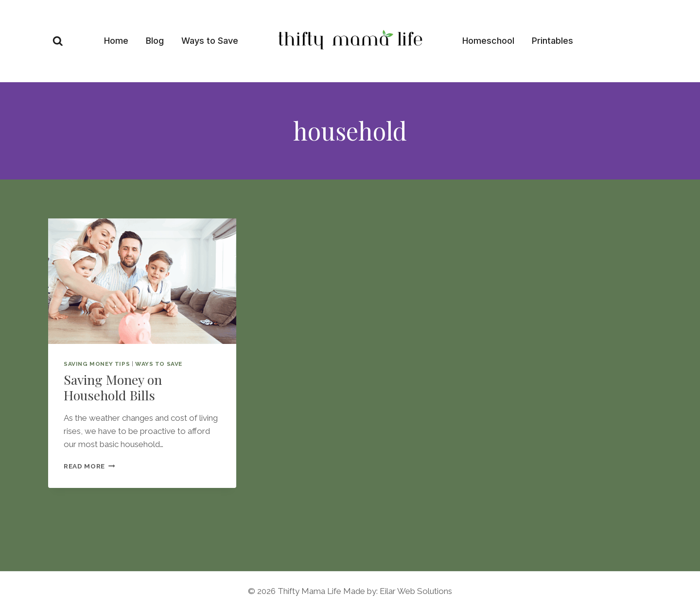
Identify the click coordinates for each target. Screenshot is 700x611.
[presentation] (142, 281)
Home (116, 41)
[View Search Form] (58, 41)
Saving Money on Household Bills (113, 387)
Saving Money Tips (97, 364)
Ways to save (159, 364)
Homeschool (488, 41)
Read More (89, 466)
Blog (155, 41)
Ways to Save (210, 41)
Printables (552, 41)
